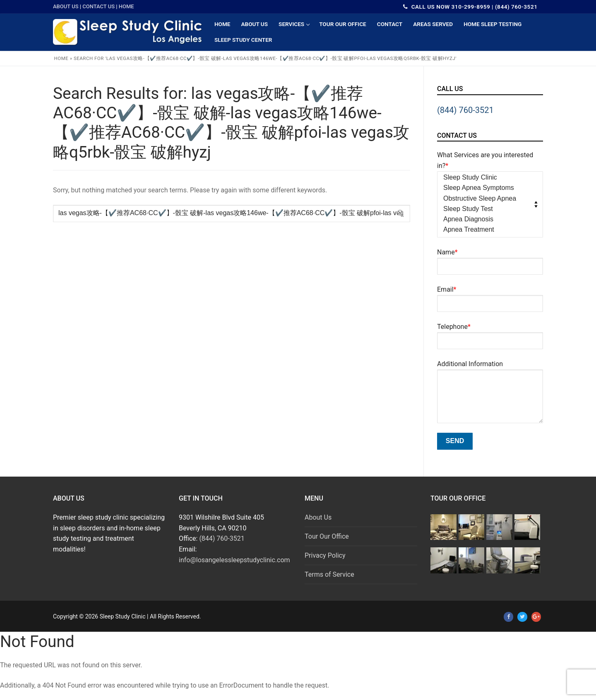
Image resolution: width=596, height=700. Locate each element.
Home (126, 6)
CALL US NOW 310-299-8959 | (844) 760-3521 (470, 7)
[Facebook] (508, 617)
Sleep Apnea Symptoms (488, 188)
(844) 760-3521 (465, 110)
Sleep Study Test (488, 209)
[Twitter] (522, 617)
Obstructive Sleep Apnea (488, 199)
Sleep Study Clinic (488, 178)
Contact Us (99, 6)
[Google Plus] (536, 617)
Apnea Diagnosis (488, 220)
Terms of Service (329, 574)
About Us (66, 6)
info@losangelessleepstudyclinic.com (234, 560)
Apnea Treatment (488, 230)
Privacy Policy (325, 555)
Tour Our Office (327, 536)
